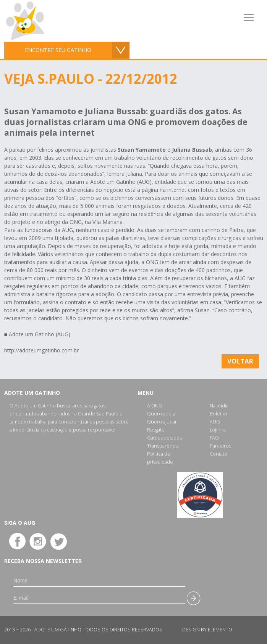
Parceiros (220, 446)
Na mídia (219, 406)
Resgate (156, 430)
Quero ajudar (162, 422)
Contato (218, 454)
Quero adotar (162, 414)
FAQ (214, 438)
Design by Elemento (207, 630)
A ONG (155, 406)
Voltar (240, 361)
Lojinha (218, 430)
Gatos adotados (164, 438)
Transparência (163, 446)
